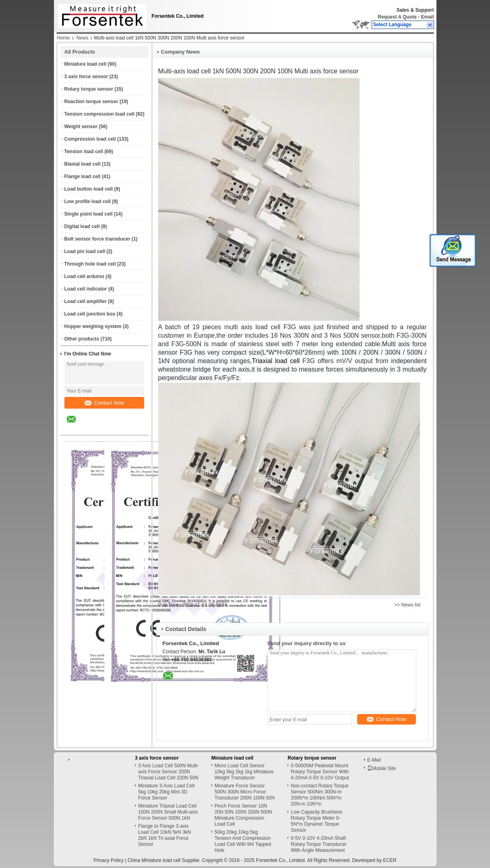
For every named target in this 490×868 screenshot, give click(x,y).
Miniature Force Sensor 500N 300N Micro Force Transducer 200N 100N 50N (245, 792)
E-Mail (374, 760)
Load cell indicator (86, 289)
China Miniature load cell (154, 860)
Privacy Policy (109, 860)
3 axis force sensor (86, 77)
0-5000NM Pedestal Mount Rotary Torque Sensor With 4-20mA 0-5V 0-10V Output (320, 772)
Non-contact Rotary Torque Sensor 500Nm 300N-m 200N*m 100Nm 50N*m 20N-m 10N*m (319, 795)
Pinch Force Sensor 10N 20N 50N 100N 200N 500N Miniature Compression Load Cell (243, 815)
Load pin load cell (85, 251)
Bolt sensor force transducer (97, 239)
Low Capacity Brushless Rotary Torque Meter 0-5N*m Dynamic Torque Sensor (316, 821)
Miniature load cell (86, 64)
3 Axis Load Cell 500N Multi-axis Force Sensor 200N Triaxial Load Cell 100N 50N (169, 772)
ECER (390, 860)
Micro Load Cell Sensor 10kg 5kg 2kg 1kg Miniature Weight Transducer (244, 772)
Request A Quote (397, 17)
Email (427, 17)
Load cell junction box (90, 314)
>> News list (407, 605)
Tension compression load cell (100, 114)
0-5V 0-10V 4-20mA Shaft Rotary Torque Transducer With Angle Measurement (319, 844)
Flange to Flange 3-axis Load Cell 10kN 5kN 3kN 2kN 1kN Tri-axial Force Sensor (164, 835)
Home (64, 38)
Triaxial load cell (276, 361)
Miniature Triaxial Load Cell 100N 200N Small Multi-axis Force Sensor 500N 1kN (168, 812)
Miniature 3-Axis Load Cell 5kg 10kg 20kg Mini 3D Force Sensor (166, 792)
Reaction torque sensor (91, 102)
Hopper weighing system (93, 326)
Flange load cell (83, 177)
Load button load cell (89, 189)
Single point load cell (89, 214)
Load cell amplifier (86, 301)
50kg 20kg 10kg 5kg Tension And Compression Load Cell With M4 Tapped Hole (243, 841)
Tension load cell (84, 152)
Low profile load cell (88, 201)
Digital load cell (82, 226)
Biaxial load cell (83, 164)
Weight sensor (81, 127)
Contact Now (104, 403)
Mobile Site (381, 768)
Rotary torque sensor (89, 89)
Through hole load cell (90, 264)
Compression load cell (90, 139)
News (83, 38)
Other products (82, 339)
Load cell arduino (84, 276)
